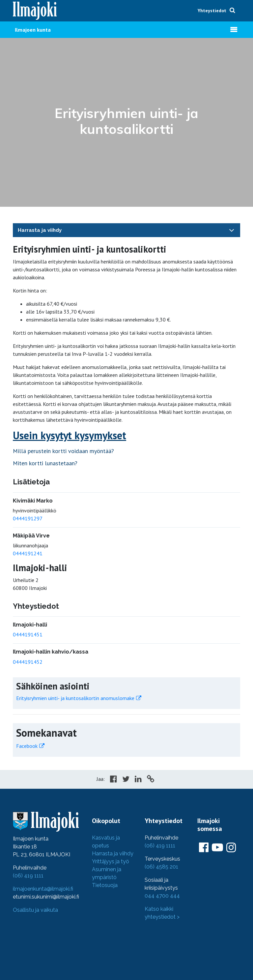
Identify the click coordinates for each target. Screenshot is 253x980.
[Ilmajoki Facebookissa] (204, 848)
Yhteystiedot (212, 11)
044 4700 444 (162, 896)
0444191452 (28, 662)
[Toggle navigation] (232, 230)
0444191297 (28, 518)
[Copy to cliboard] (151, 780)
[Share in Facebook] (113, 780)
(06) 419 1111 (28, 876)
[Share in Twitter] (126, 780)
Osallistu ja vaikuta (35, 910)
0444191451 (28, 634)
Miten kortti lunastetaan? (45, 463)
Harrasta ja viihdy (40, 230)
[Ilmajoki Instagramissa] (231, 848)
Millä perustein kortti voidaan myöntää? (63, 451)
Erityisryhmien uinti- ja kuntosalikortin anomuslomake (75, 698)
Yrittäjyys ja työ (111, 861)
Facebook (27, 746)
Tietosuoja (105, 885)
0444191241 (28, 553)
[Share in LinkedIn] (138, 780)
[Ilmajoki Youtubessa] (217, 848)
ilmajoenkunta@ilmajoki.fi (43, 889)
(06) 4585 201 (161, 867)
